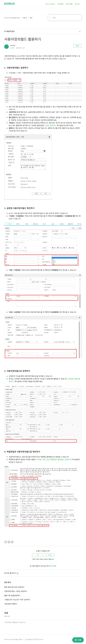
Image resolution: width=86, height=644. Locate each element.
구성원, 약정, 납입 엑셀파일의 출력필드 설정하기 (54, 459)
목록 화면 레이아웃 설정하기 (14, 587)
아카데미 (61, 4)
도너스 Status (50, 4)
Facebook (6, 542)
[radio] (37, 555)
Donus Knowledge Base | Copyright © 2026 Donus (24, 639)
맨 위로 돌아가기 (11, 573)
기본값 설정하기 (51, 125)
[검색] (65, 18)
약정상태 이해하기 (11, 604)
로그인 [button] (77, 4)
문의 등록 (69, 4)
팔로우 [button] (78, 46)
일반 (31, 18)
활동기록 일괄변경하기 (12, 595)
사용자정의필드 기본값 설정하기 (16, 591)
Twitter (9, 542)
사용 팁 (25, 18)
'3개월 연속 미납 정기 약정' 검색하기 (17, 600)
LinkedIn (12, 542)
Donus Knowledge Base (12, 18)
